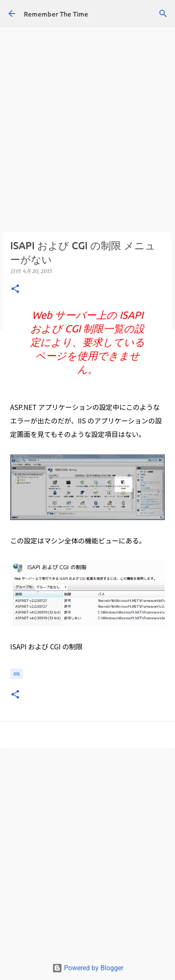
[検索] (163, 14)
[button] (15, 289)
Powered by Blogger (88, 968)
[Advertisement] (87, 88)
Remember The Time (56, 14)
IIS (17, 674)
